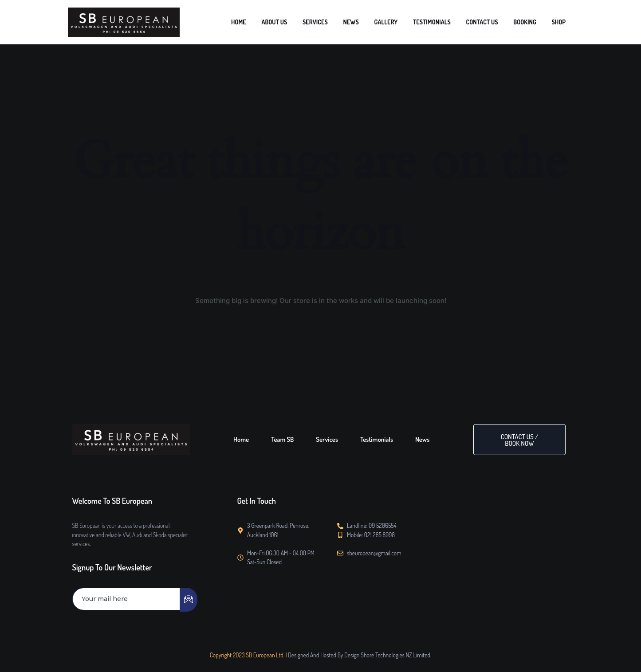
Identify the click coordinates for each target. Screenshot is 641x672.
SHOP (562, 22)
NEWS (397, 22)
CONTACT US (501, 22)
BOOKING (535, 22)
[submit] (189, 600)
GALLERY (424, 22)
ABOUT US (336, 22)
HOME (308, 22)
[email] (126, 599)
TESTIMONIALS (461, 22)
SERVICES (368, 22)
